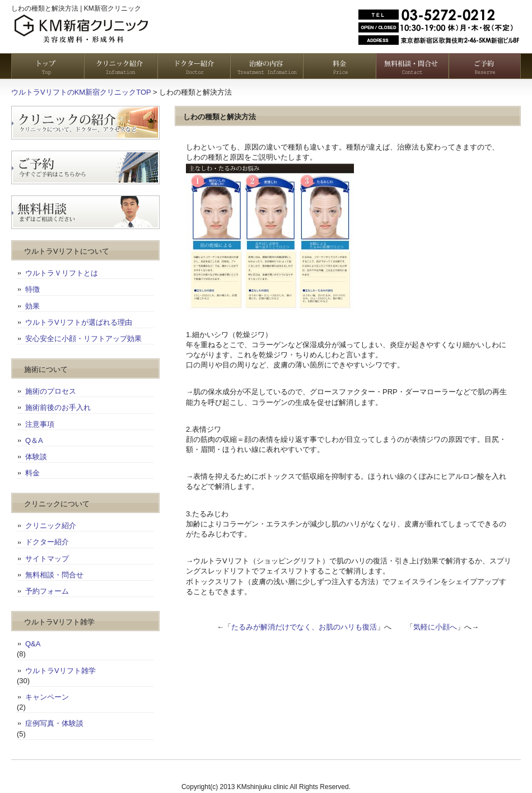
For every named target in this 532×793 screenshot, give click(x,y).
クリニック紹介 (120, 66)
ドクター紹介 (193, 66)
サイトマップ (47, 559)
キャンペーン (47, 697)
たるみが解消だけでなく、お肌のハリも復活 (304, 627)
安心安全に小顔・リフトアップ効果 (83, 339)
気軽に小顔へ (435, 627)
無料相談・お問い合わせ (412, 66)
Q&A (33, 644)
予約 (484, 66)
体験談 (36, 457)
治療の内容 (266, 66)
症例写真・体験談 (54, 723)
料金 (339, 66)
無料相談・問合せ (54, 575)
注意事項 (40, 424)
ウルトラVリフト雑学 (60, 671)
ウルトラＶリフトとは (62, 273)
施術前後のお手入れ (58, 407)
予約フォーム (47, 591)
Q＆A (34, 440)
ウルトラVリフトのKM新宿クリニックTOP (81, 92)
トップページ (48, 66)
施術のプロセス (51, 391)
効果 (32, 306)
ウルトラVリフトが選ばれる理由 (79, 322)
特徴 (32, 289)
